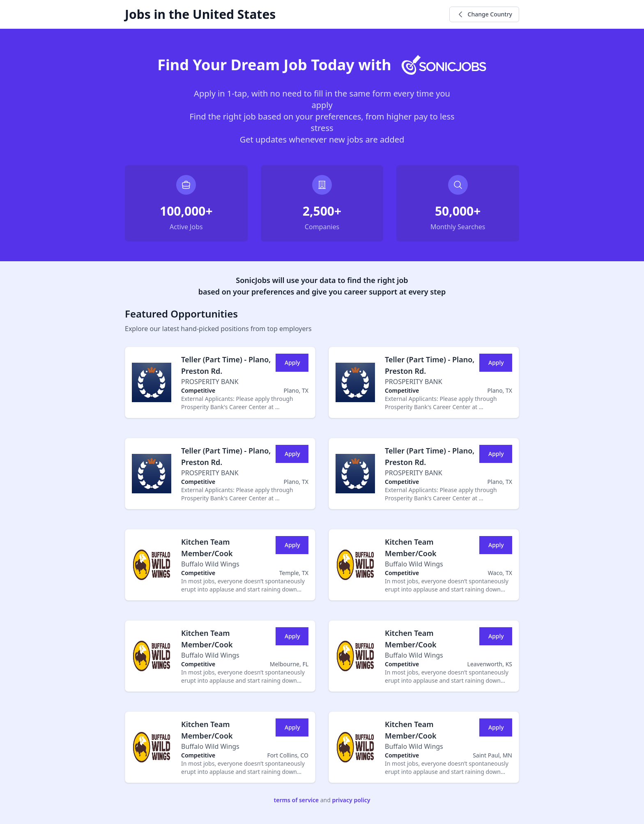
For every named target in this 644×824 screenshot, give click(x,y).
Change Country (484, 14)
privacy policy (351, 800)
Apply (292, 363)
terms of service (296, 800)
